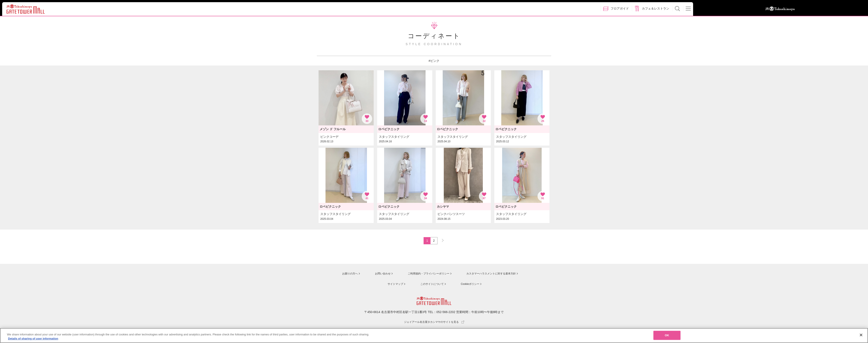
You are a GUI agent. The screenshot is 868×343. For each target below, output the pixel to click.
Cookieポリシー (469, 284)
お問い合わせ (375, 275)
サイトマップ (392, 284)
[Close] (861, 336)
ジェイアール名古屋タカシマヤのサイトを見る (434, 322)
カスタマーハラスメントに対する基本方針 (492, 275)
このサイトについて (430, 284)
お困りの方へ (342, 275)
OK (667, 336)
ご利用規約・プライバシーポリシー (424, 275)
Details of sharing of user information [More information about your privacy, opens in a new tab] (33, 340)
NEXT (441, 240)
